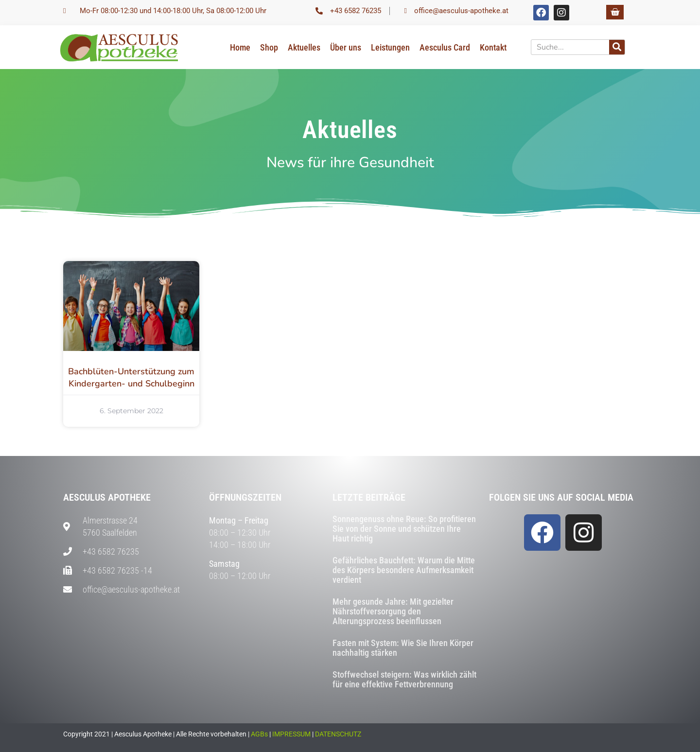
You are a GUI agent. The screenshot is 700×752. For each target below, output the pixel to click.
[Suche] (617, 47)
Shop (269, 47)
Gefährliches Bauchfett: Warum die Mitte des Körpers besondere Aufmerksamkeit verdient (404, 570)
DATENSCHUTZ (338, 734)
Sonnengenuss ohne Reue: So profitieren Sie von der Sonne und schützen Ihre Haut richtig (404, 529)
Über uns (346, 47)
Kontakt (493, 47)
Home (240, 47)
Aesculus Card (445, 47)
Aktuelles (304, 47)
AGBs (259, 734)
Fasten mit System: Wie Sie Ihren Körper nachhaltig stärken (403, 648)
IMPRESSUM (291, 734)
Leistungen (390, 47)
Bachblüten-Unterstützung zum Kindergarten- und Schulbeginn (131, 377)
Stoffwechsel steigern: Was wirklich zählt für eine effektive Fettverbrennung (404, 679)
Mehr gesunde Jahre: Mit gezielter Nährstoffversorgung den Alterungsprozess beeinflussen (393, 611)
